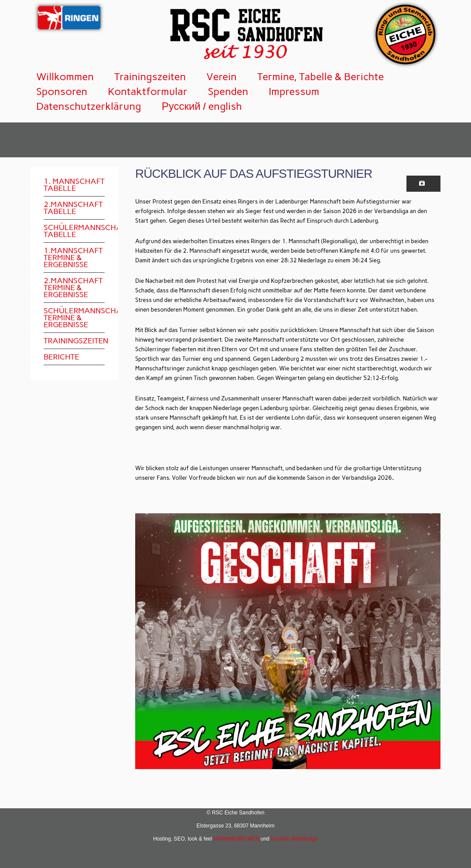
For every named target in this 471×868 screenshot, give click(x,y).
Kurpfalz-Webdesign (294, 839)
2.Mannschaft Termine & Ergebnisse (73, 288)
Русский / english (202, 106)
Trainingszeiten (150, 76)
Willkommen (65, 76)
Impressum (294, 91)
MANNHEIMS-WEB (237, 839)
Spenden (228, 91)
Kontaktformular (148, 91)
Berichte (61, 357)
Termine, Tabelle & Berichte (321, 76)
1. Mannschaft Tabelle (74, 185)
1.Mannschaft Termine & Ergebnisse (73, 258)
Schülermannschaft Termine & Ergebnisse (74, 318)
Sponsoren (62, 91)
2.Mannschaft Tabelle (73, 208)
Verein (222, 76)
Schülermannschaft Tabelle (74, 231)
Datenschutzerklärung (89, 106)
